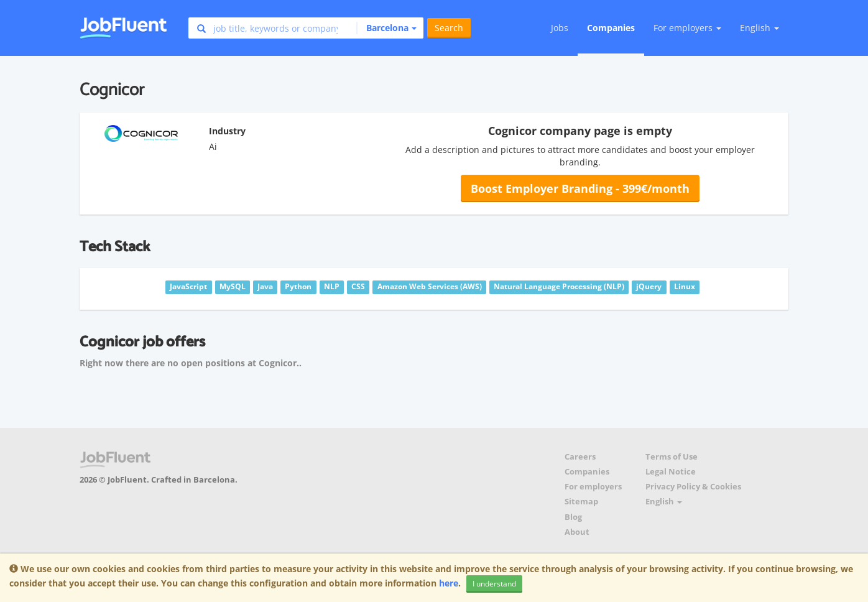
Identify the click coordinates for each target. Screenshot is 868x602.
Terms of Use (672, 457)
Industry (227, 131)
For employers (593, 487)
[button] (386, 28)
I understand (494, 584)
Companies (611, 28)
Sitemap (581, 502)
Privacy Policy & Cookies (693, 487)
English (759, 28)
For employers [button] (687, 28)
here (449, 583)
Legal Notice (671, 472)
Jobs (560, 28)
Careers (580, 457)
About (577, 532)
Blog (573, 517)
